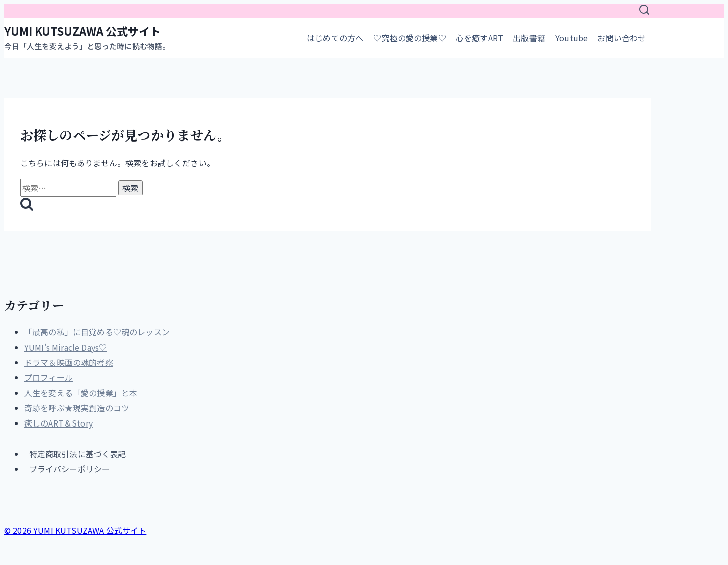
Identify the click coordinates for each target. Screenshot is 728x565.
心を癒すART (480, 38)
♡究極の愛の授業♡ (409, 38)
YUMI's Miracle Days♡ (65, 347)
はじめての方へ (335, 38)
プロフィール (48, 377)
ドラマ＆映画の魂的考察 (69, 362)
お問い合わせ (621, 38)
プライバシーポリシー (70, 469)
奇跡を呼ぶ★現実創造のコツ (77, 408)
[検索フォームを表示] (644, 11)
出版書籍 (529, 38)
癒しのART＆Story (58, 423)
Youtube (571, 38)
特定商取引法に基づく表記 (78, 454)
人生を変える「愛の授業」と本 (81, 393)
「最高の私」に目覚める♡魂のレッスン (97, 332)
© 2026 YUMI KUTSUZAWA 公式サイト (75, 530)
